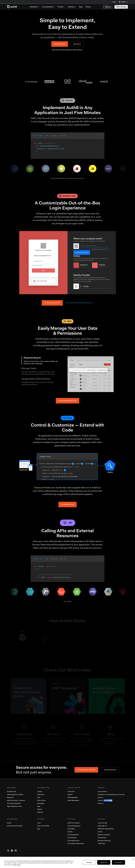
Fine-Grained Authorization (76, 844)
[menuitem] (34, 7)
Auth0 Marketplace (73, 800)
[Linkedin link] (12, 851)
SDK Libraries (41, 800)
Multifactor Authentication (106, 829)
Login (114, 2)
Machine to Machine (104, 835)
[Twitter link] (8, 851)
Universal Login (103, 823)
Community (71, 792)
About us (101, 803)
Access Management (74, 826)
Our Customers (102, 792)
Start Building (60, 44)
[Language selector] (123, 2)
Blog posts (10, 797)
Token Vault (101, 844)
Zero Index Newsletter (14, 803)
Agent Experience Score (15, 806)
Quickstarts (41, 795)
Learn (39, 823)
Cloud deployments (74, 841)
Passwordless (102, 838)
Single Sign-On (102, 826)
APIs (39, 797)
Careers (105, 800)
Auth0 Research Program (15, 826)
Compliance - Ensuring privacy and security (111, 795)
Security (70, 832)
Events (9, 823)
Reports (40, 809)
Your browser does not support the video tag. (68, 64)
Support (70, 795)
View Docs (77, 44)
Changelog (41, 803)
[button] (108, 7)
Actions (100, 832)
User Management (73, 835)
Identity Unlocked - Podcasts (16, 800)
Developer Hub (12, 792)
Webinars (40, 812)
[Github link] (16, 851)
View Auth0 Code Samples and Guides (67, 50)
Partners (100, 797)
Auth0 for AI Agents (74, 823)
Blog (39, 806)
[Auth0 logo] (12, 7)
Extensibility (71, 829)
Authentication (72, 838)
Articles (40, 792)
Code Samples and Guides (15, 795)
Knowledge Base (73, 797)
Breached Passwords (104, 841)
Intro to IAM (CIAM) (43, 826)
